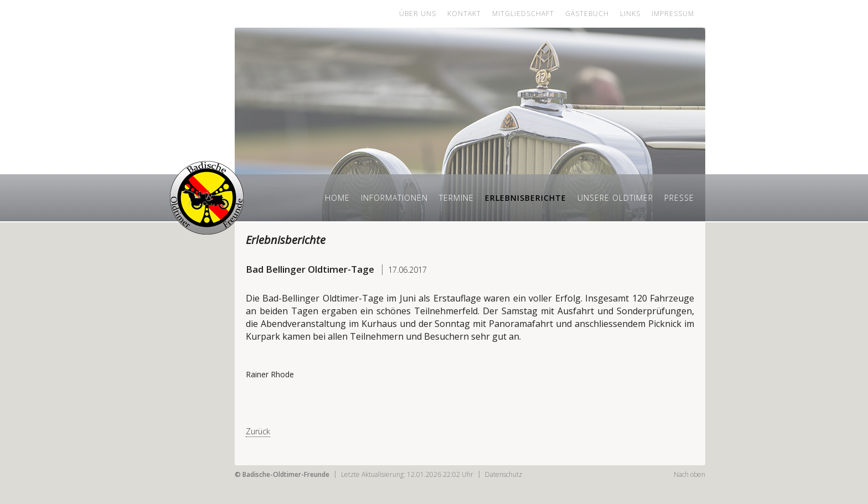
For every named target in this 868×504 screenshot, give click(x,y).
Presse (679, 198)
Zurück (258, 431)
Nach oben (689, 474)
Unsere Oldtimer (615, 198)
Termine (456, 198)
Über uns (418, 14)
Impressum (673, 14)
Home (337, 198)
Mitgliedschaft (523, 14)
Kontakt (464, 14)
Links (630, 14)
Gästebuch (587, 14)
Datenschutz (503, 474)
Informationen (394, 198)
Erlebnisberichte (526, 198)
